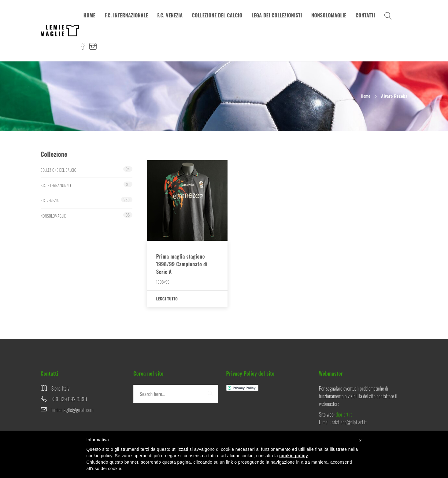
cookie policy (294, 456)
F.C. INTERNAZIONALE (126, 15)
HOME (89, 15)
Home (366, 96)
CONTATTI (365, 15)
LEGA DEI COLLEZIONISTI (277, 15)
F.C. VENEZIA (170, 15)
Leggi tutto (167, 299)
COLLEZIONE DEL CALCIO (217, 15)
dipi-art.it (344, 414)
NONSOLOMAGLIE (329, 15)
